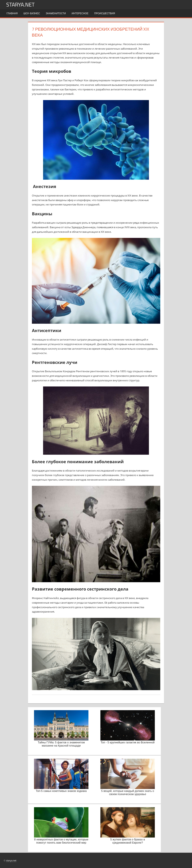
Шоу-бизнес (32, 13)
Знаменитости (56, 13)
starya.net (20, 4)
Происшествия (105, 13)
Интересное (80, 13)
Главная (12, 13)
